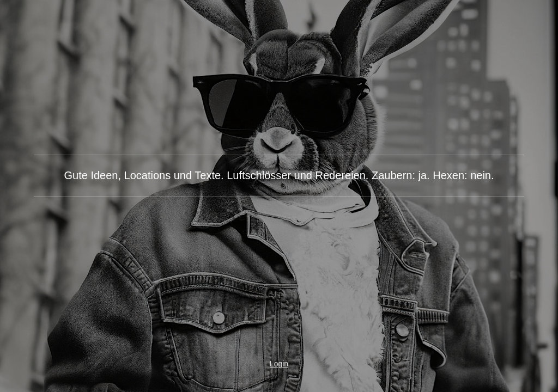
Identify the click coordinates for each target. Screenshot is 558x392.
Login (279, 364)
